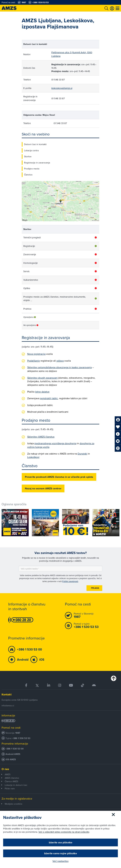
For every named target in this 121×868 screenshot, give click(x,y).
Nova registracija (36, 354)
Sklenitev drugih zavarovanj (42, 378)
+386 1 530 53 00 (15, 749)
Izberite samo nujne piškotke (60, 853)
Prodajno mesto (32, 169)
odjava (60, 361)
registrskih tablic (49, 398)
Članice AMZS (11, 781)
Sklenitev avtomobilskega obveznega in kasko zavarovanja (59, 367)
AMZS (8, 774)
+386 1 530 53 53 (21, 738)
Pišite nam (10, 789)
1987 (18, 733)
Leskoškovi (33, 457)
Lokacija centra (31, 150)
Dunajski (82, 454)
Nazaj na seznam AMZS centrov (43, 488)
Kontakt (7, 694)
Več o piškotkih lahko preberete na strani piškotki (64, 832)
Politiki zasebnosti (70, 581)
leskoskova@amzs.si (62, 88)
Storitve (28, 156)
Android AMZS (13, 754)
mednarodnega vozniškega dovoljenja (55, 443)
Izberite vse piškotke (61, 842)
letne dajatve (42, 392)
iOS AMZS (11, 759)
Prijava (95, 588)
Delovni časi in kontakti (35, 144)
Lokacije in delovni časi (16, 785)
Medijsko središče (14, 804)
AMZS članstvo (12, 778)
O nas (5, 769)
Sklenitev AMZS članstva (41, 437)
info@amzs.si (8, 706)
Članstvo (28, 175)
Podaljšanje (34, 361)
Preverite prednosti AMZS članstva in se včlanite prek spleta (59, 477)
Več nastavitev (60, 861)
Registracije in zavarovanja (37, 163)
